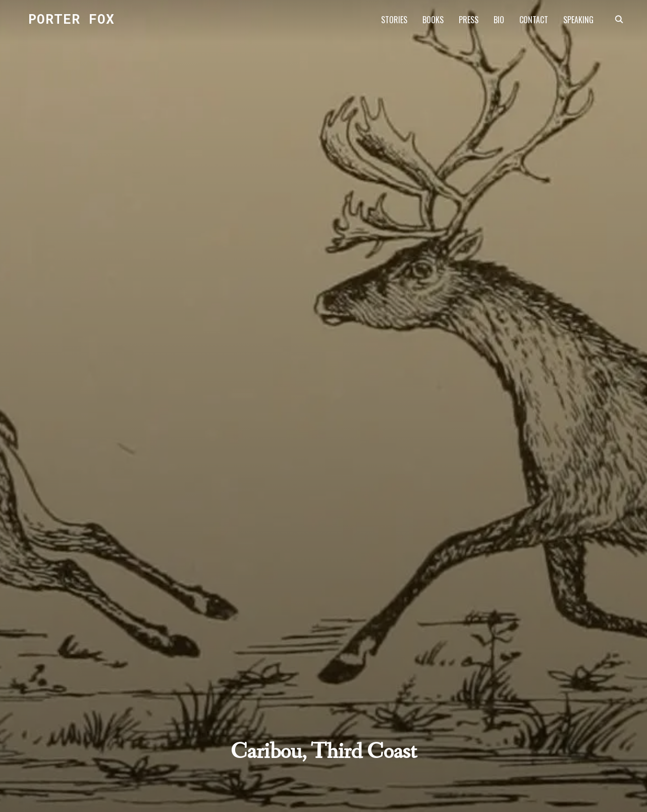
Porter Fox (71, 19)
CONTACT (534, 20)
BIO (499, 20)
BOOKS (433, 20)
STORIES (394, 20)
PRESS (469, 20)
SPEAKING (578, 20)
